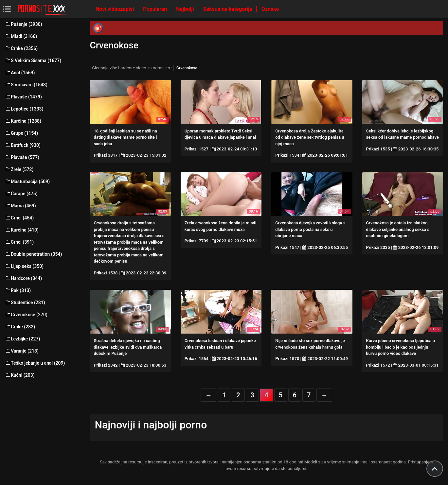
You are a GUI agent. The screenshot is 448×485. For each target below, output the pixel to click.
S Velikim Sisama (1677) (33, 61)
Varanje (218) (22, 351)
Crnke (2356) (21, 48)
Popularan (156, 9)
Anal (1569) (20, 73)
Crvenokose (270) (26, 315)
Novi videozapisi (115, 9)
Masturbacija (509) (27, 182)
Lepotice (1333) (24, 109)
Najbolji (186, 9)
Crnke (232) (20, 327)
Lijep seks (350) (24, 266)
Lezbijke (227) (22, 339)
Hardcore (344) (23, 278)
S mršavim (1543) (26, 85)
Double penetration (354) (34, 254)
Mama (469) (20, 206)
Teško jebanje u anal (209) (35, 363)
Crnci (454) (19, 218)
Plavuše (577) (22, 157)
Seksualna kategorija (228, 9)
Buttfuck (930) (23, 145)
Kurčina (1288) (23, 121)
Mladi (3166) (21, 36)
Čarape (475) (21, 194)
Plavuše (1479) (23, 97)
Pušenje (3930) (24, 24)
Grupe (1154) (21, 133)
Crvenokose (187, 68)
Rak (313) (18, 290)
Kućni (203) (20, 375)
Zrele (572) (19, 169)
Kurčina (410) (22, 230)
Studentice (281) (25, 303)
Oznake (270, 9)
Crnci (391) (19, 242)
